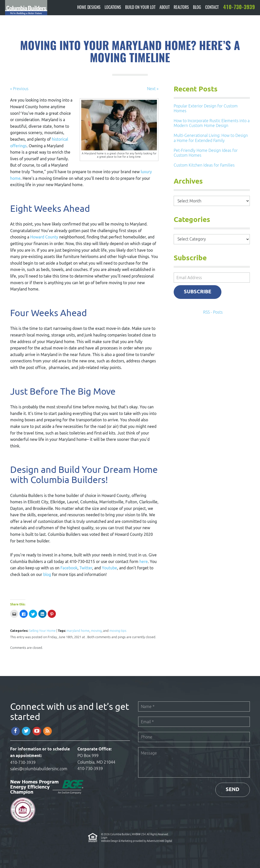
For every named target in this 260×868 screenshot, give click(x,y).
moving (96, 631)
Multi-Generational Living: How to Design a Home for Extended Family (211, 138)
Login (104, 838)
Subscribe (198, 292)
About (165, 8)
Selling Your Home (42, 631)
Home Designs (89, 8)
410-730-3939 (23, 762)
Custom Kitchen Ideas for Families (204, 165)
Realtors (181, 8)
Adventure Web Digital (159, 841)
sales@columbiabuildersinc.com (39, 769)
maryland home (78, 631)
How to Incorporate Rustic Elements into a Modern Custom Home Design (212, 123)
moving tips (118, 631)
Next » (153, 89)
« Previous (19, 89)
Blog (197, 8)
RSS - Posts (213, 312)
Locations (113, 8)
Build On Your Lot (140, 8)
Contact (212, 8)
